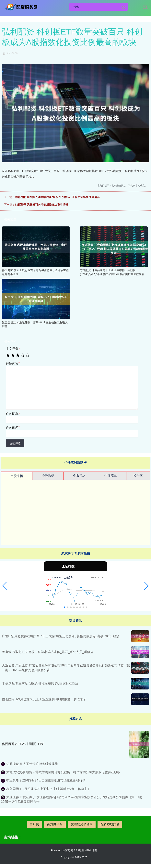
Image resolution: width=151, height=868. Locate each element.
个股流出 (111, 476)
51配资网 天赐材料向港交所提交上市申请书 (42, 205)
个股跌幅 (48, 476)
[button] (5, 586)
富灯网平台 (55, 824)
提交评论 (15, 443)
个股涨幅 (17, 476)
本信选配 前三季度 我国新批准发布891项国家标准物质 (40, 683)
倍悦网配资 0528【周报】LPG (23, 744)
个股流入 (79, 476)
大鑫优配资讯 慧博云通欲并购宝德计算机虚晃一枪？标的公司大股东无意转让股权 (63, 772)
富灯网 (34, 824)
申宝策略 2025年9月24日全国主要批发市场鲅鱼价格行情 (46, 780)
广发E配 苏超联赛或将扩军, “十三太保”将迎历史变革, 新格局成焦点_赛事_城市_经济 (61, 636)
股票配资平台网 (82, 824)
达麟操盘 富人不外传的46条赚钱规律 (32, 764)
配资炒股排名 (110, 824)
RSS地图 (79, 850)
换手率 (138, 476)
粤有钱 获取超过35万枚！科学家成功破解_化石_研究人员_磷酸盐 (48, 652)
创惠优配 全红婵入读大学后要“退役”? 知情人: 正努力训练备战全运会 (57, 197)
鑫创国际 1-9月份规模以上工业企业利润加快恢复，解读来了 (44, 699)
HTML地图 (91, 850)
